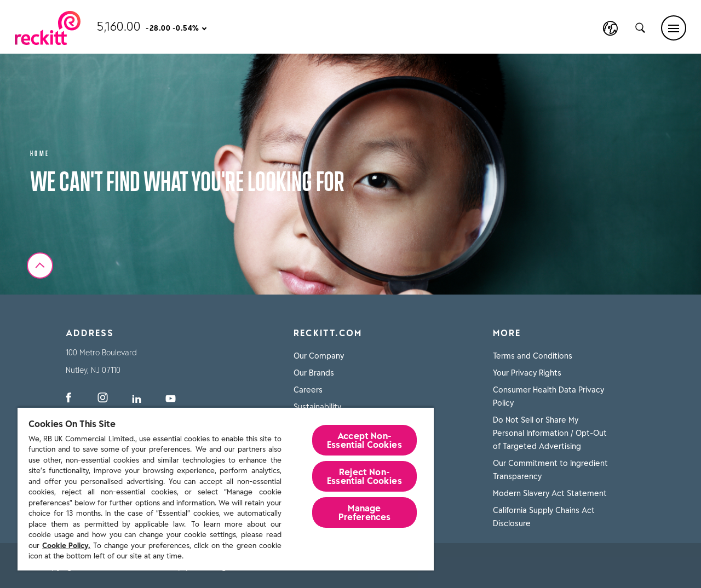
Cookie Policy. (66, 546)
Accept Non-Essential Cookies (364, 440)
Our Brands (314, 373)
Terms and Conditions (533, 356)
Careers (308, 390)
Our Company (319, 356)
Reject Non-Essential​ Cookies (364, 476)
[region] (226, 489)
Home (40, 152)
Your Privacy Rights (527, 373)
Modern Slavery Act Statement (550, 493)
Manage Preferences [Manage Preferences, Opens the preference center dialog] (365, 512)
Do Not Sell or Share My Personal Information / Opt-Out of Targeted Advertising (550, 433)
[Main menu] (674, 28)
